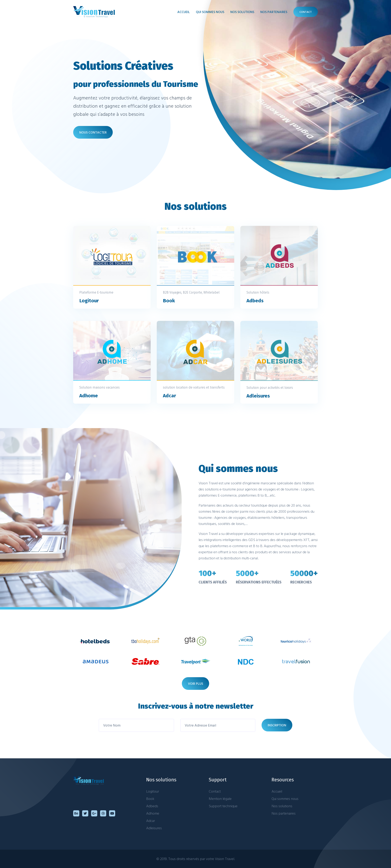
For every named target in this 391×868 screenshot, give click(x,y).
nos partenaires (274, 12)
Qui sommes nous (285, 799)
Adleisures (154, 828)
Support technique (223, 806)
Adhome (153, 813)
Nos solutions (282, 806)
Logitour (153, 791)
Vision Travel (225, 859)
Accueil (184, 12)
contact (306, 12)
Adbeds (152, 806)
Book (150, 799)
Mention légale (220, 799)
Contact (215, 791)
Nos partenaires (284, 813)
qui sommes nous (210, 12)
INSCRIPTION (277, 725)
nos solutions (242, 12)
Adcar (151, 821)
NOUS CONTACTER (93, 132)
